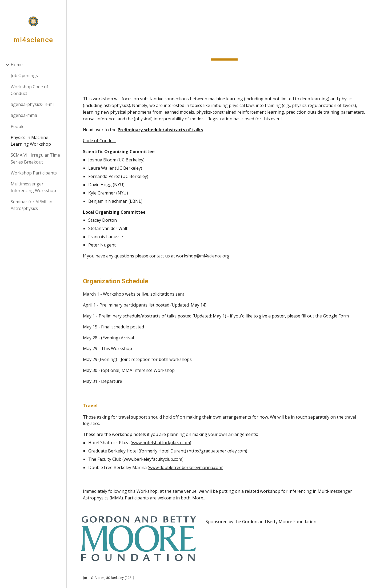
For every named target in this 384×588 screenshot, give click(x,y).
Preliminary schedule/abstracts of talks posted (147, 316)
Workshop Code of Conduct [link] (29, 90)
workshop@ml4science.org (205, 256)
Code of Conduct (102, 141)
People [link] (18, 126)
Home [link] (17, 65)
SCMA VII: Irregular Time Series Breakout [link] (35, 158)
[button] (378, 7)
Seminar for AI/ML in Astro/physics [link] (31, 205)
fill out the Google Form (327, 316)
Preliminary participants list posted (137, 305)
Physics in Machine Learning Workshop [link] (31, 141)
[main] (225, 43)
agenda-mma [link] (24, 115)
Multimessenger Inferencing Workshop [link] (33, 187)
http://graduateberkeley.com (220, 451)
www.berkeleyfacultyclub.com (155, 459)
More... (201, 498)
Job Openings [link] (24, 76)
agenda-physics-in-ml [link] (32, 104)
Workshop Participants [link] (34, 173)
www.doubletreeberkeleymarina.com (188, 467)
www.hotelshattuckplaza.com (163, 443)
